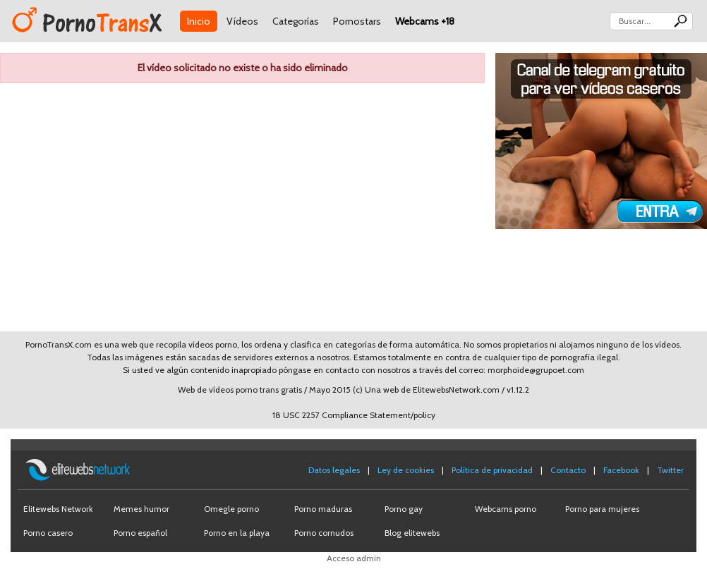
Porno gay (404, 509)
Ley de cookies (406, 470)
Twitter (670, 470)
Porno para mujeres (602, 509)
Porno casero (48, 533)
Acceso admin (354, 558)
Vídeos (242, 21)
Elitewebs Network (58, 509)
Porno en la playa (237, 533)
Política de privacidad (492, 470)
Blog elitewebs (412, 533)
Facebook (621, 470)
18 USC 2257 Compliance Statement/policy (354, 415)
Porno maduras (323, 509)
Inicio (199, 21)
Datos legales (334, 470)
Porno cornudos (324, 533)
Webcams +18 (425, 21)
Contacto (568, 470)
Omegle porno (231, 509)
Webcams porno (506, 509)
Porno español (140, 533)
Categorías (296, 21)
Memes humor (141, 509)
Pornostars (357, 21)
